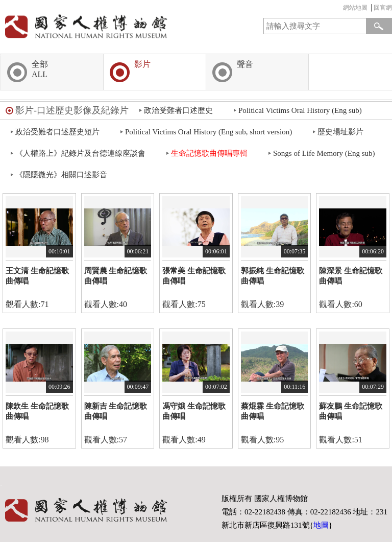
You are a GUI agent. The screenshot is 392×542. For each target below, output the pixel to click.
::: (340, 9)
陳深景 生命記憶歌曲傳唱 (351, 276)
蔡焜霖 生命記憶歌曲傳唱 (273, 411)
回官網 (383, 8)
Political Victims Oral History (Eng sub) (300, 110)
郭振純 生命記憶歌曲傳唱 (273, 276)
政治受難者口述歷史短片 (57, 132)
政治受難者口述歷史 (178, 110)
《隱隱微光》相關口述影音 (61, 175)
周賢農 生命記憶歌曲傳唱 (116, 276)
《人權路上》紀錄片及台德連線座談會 (80, 153)
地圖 (321, 525)
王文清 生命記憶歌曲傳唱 (37, 276)
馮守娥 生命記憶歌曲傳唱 (194, 411)
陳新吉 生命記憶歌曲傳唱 (116, 411)
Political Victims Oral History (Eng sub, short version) (209, 132)
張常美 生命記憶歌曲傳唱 (194, 276)
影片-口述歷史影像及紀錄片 (72, 110)
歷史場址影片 (340, 132)
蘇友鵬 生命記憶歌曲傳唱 (351, 411)
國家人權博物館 (96, 26)
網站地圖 (355, 8)
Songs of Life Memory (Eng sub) (324, 153)
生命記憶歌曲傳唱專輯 (209, 153)
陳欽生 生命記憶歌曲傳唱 (37, 411)
